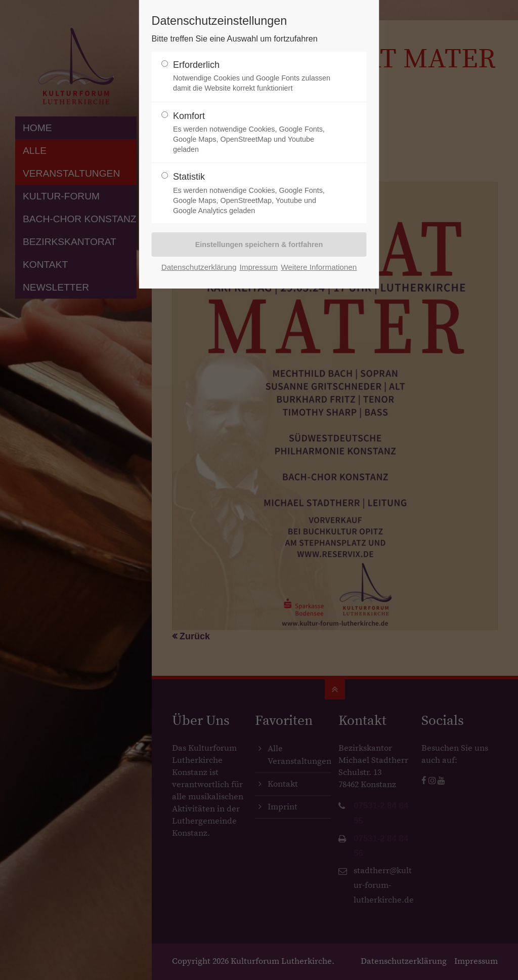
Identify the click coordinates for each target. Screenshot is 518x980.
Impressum (258, 267)
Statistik (255, 194)
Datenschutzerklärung (199, 267)
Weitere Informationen (319, 267)
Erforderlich (255, 77)
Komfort (255, 133)
